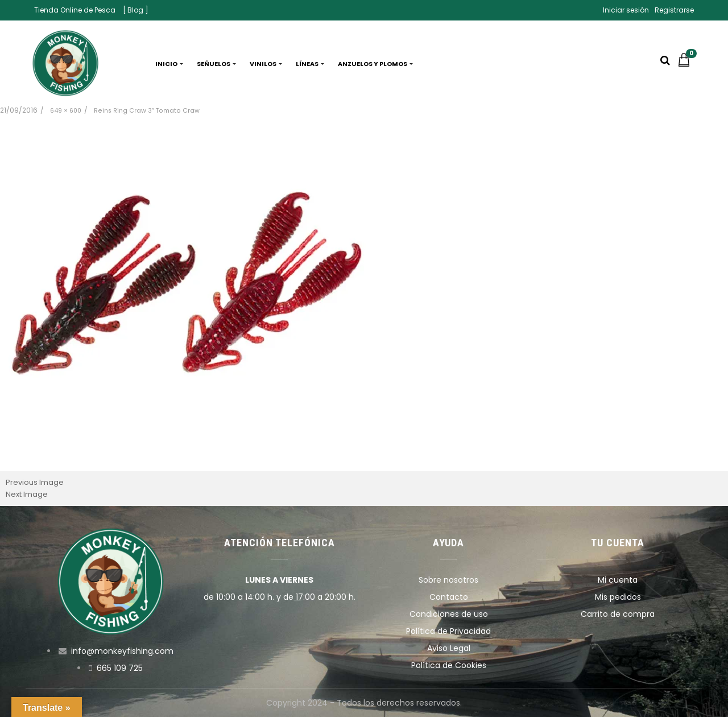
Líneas (310, 64)
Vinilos (266, 64)
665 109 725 (120, 668)
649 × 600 (66, 111)
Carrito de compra (618, 614)
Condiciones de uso (449, 614)
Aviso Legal (449, 648)
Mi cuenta (618, 580)
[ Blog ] (136, 10)
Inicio (169, 64)
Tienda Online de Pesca (75, 10)
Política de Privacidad (448, 631)
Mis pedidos (618, 597)
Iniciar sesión (626, 10)
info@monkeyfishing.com (122, 651)
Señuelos (216, 64)
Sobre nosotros (448, 580)
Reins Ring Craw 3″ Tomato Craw (147, 111)
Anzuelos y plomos (375, 64)
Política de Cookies (449, 665)
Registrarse (674, 10)
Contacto (449, 597)
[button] (687, 64)
